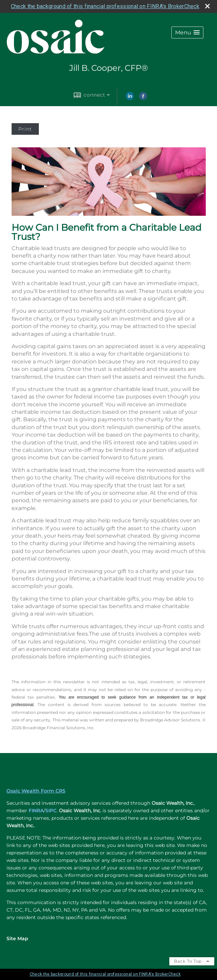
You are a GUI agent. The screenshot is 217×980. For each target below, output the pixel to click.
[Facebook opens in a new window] (143, 98)
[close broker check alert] (207, 6)
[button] (187, 32)
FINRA (36, 811)
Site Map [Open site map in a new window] (17, 938)
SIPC (51, 811)
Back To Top (192, 961)
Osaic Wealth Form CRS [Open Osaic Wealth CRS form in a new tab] (36, 791)
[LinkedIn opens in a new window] (130, 98)
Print (25, 129)
